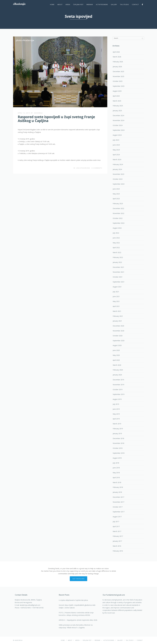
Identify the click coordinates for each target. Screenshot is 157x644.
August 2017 (117, 517)
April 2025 (116, 96)
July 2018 (116, 463)
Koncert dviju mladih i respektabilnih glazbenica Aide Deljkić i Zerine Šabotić (77, 606)
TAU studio (124, 5)
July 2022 (116, 233)
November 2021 (118, 272)
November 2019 (118, 385)
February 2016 (118, 551)
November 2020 (118, 331)
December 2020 (118, 326)
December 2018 (118, 438)
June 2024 (116, 145)
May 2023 (116, 194)
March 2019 (117, 424)
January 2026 (117, 67)
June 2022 (116, 238)
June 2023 (116, 189)
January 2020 (117, 375)
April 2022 (116, 248)
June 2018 (116, 468)
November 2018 (118, 443)
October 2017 (118, 507)
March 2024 (117, 159)
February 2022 (118, 257)
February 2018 (118, 487)
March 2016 (117, 546)
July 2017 (116, 522)
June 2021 (116, 296)
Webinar (90, 5)
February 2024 (118, 164)
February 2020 (118, 370)
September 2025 (119, 86)
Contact (135, 5)
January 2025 (117, 111)
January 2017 (117, 541)
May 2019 (116, 414)
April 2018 (116, 478)
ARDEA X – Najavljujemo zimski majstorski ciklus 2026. (78, 620)
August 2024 (117, 135)
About (60, 5)
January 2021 (117, 321)
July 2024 (116, 140)
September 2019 (119, 394)
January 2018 (117, 492)
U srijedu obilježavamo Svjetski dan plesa (73, 600)
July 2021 (116, 292)
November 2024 (118, 120)
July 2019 (116, 404)
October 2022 (118, 218)
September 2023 (119, 184)
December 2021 (118, 267)
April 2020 (116, 360)
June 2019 (116, 409)
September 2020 (119, 341)
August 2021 (117, 287)
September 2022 (119, 223)
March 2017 (117, 531)
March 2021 (117, 311)
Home (52, 5)
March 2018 (117, 482)
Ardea (68, 5)
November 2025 (118, 76)
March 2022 (117, 252)
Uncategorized (83, 168)
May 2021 (116, 301)
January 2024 (117, 169)
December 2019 (118, 380)
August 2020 (117, 345)
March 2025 (117, 101)
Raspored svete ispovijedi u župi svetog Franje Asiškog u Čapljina (56, 119)
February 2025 (118, 106)
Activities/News (102, 5)
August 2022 (117, 228)
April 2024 (116, 155)
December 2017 (118, 497)
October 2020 (118, 336)
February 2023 (118, 204)
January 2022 (117, 262)
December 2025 (118, 71)
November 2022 (118, 213)
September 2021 (119, 282)
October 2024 (118, 125)
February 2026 (118, 62)
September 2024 (119, 130)
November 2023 (118, 174)
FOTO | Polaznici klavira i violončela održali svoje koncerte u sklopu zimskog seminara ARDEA (76, 614)
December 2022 (118, 208)
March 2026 (117, 57)
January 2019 (117, 434)
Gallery (114, 5)
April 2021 (116, 306)
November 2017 (118, 502)
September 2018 (119, 453)
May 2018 (116, 473)
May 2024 (116, 150)
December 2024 (118, 115)
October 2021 (118, 277)
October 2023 (118, 179)
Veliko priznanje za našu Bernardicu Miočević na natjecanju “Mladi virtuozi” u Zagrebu (76, 626)
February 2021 (118, 316)
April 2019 (116, 419)
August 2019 (117, 399)
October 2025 (118, 81)
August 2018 (117, 458)
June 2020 (116, 350)
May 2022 (116, 243)
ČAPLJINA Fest (78, 5)
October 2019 (118, 389)
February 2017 (118, 536)
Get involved (79, 579)
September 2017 (119, 512)
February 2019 (118, 429)
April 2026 (116, 52)
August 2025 (117, 91)
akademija (38, 113)
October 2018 (118, 448)
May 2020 (116, 355)
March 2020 (117, 365)
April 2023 (116, 199)
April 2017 (116, 526)
